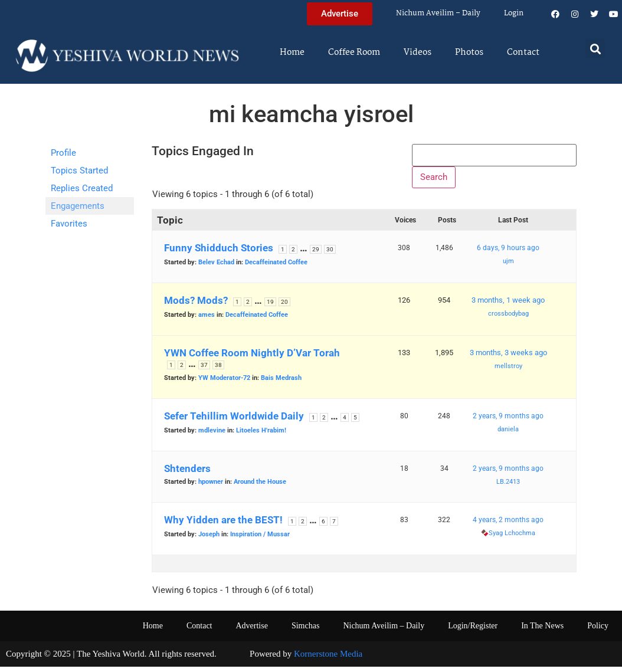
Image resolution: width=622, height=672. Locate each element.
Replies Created (82, 188)
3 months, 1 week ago (508, 305)
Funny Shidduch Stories (219, 253)
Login (514, 13)
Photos (469, 53)
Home (292, 53)
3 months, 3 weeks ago (508, 358)
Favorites (69, 224)
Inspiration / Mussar (260, 540)
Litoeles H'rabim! (261, 436)
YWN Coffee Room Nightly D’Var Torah (252, 358)
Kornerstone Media (328, 659)
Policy (598, 631)
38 (218, 370)
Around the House (260, 487)
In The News (542, 631)
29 (316, 255)
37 (204, 370)
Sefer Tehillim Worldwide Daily (234, 421)
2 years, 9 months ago (508, 421)
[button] (595, 49)
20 (284, 307)
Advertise (251, 631)
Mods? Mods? (196, 306)
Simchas (305, 631)
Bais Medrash (281, 383)
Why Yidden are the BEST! (223, 525)
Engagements (78, 206)
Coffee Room (354, 53)
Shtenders (187, 474)
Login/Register (473, 631)
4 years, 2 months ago (508, 525)
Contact (523, 53)
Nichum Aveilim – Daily (438, 13)
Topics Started (79, 171)
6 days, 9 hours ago (508, 253)
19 (270, 307)
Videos (418, 53)
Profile (63, 153)
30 (330, 255)
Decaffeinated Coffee (276, 268)
